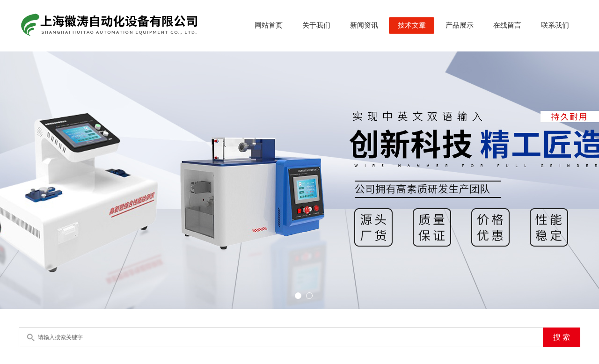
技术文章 (412, 25)
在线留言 (507, 25)
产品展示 (460, 25)
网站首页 (269, 25)
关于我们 (316, 25)
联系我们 (555, 25)
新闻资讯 (364, 25)
